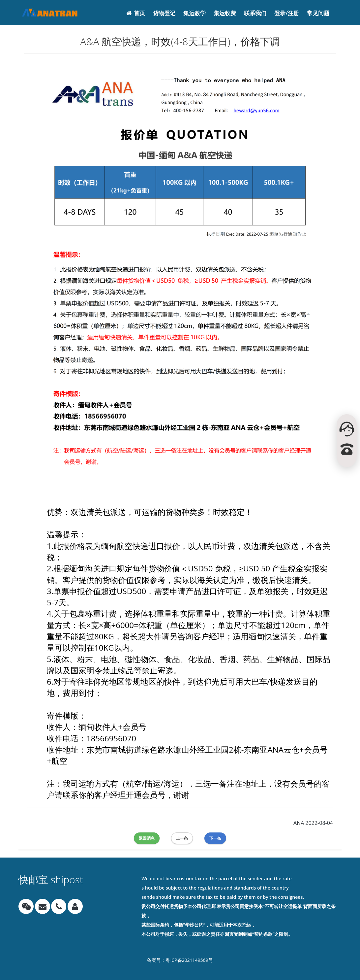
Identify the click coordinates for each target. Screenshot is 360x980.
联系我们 (255, 13)
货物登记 (164, 13)
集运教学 (195, 13)
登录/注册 (287, 13)
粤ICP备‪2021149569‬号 (189, 960)
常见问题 (318, 13)
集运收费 (225, 13)
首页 (135, 13)
